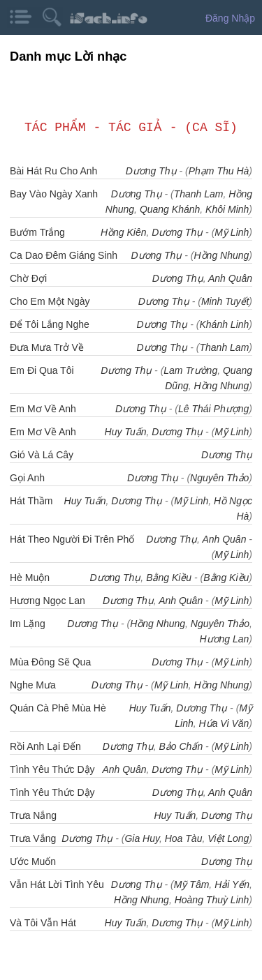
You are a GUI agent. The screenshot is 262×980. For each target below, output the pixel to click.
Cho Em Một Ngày (50, 301)
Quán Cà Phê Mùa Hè (58, 708)
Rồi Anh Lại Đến (45, 746)
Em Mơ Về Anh (43, 409)
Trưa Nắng (33, 815)
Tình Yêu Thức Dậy (52, 769)
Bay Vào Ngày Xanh (54, 194)
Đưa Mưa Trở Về (47, 347)
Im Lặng (28, 624)
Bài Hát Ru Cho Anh (53, 171)
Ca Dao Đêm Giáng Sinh (64, 255)
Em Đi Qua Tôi (42, 370)
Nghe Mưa (33, 685)
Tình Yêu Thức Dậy (52, 792)
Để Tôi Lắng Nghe (50, 324)
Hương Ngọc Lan (48, 601)
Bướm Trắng (37, 232)
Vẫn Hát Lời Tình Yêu (57, 884)
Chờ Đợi (28, 278)
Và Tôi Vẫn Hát (43, 923)
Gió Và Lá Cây (42, 455)
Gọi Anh (27, 478)
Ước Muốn (33, 861)
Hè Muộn (30, 578)
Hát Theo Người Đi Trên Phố (72, 539)
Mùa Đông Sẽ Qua (50, 662)
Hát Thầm (31, 501)
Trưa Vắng (33, 838)
